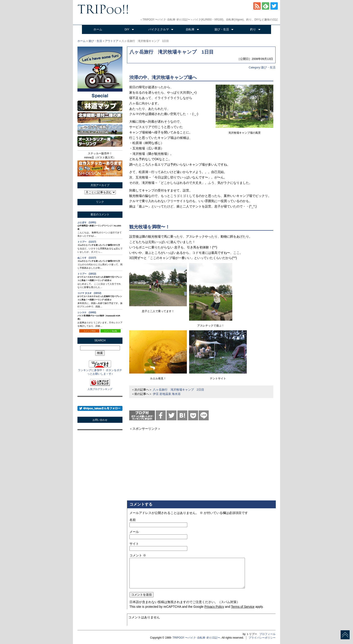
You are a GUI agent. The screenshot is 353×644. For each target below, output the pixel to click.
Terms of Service (243, 607)
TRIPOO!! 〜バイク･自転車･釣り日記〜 (196, 638)
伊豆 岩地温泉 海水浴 (167, 394)
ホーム (98, 29)
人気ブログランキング (100, 389)
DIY (127, 29)
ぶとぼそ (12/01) (87, 222)
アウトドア (112, 41)
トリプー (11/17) (87, 242)
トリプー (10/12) (87, 274)
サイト (134, 544)
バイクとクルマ (159, 29)
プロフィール (267, 634)
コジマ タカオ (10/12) (89, 293)
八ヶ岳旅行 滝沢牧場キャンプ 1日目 (172, 52)
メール (134, 532)
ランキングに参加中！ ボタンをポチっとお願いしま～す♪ (100, 370)
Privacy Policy (214, 607)
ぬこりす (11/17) (87, 258)
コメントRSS (90, 331)
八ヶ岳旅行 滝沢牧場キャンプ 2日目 (179, 390)
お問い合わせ (100, 420)
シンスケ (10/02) (87, 312)
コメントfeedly (110, 331)
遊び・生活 (222, 29)
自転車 (190, 29)
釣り (253, 29)
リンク (100, 202)
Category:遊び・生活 (262, 68)
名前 (133, 520)
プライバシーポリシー (262, 638)
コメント (138, 555)
